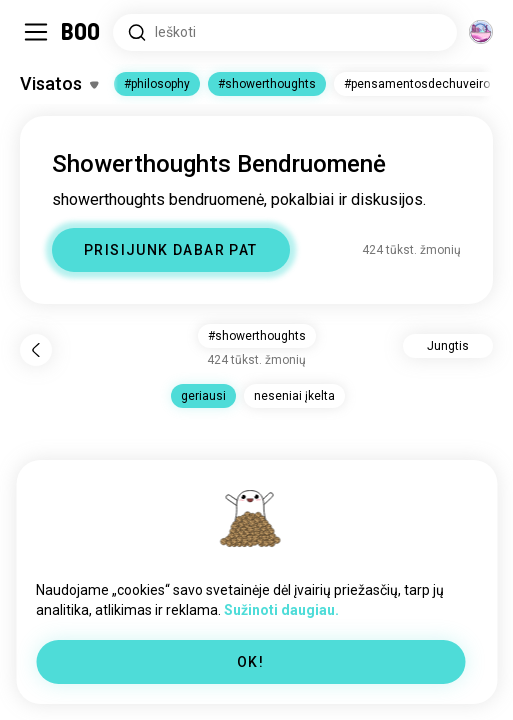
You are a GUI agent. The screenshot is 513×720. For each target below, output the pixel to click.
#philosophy (157, 84)
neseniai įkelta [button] (294, 396)
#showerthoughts (267, 84)
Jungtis (448, 346)
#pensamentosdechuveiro (417, 84)
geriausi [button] (203, 396)
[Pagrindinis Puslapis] (81, 32)
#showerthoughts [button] (257, 336)
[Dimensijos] (481, 32)
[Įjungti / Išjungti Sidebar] (36, 32)
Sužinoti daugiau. (281, 610)
